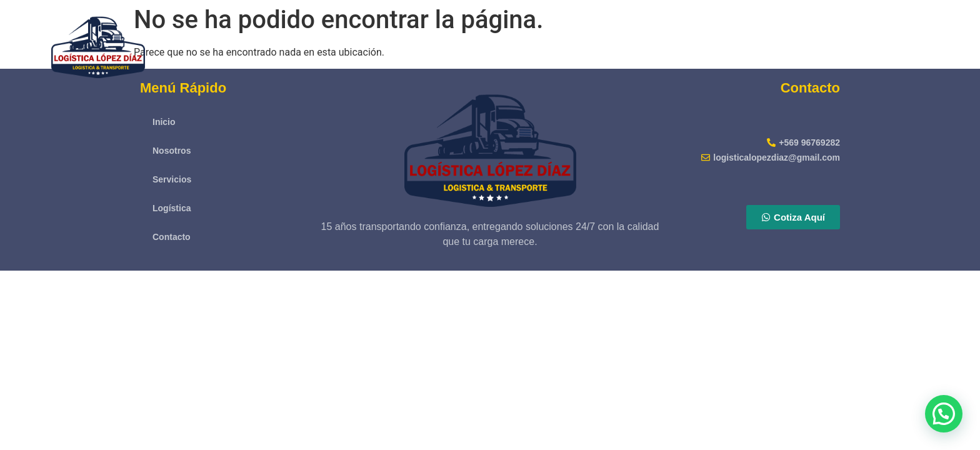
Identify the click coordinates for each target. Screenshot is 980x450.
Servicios (802, 43)
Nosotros (732, 43)
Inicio (672, 43)
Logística (871, 43)
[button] (944, 414)
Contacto (940, 43)
